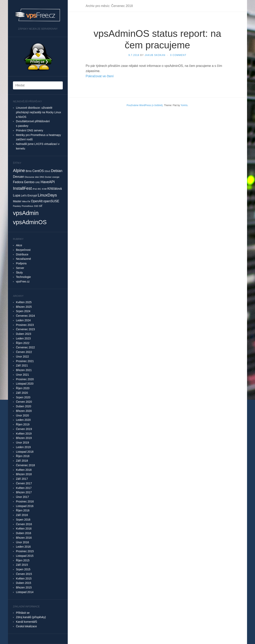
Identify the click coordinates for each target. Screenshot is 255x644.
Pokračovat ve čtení (100, 76)
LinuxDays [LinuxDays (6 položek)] (47, 195)
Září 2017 (22, 479)
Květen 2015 (24, 579)
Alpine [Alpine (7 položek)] (19, 171)
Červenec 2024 (25, 316)
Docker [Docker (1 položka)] (48, 177)
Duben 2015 (24, 583)
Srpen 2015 (23, 569)
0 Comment (178, 55)
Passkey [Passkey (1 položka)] (17, 206)
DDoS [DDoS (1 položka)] (47, 171)
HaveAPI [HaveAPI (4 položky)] (48, 182)
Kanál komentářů (26, 622)
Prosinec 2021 (25, 361)
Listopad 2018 (25, 452)
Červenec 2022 (25, 347)
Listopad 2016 (25, 506)
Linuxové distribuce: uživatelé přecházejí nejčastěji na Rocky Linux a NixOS (38, 112)
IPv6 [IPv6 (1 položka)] (35, 189)
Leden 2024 (23, 320)
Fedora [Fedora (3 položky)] (18, 182)
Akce (19, 245)
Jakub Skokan (155, 55)
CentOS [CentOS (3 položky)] (38, 171)
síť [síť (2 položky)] (41, 206)
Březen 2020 (24, 411)
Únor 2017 (22, 497)
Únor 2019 (22, 443)
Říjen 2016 (23, 510)
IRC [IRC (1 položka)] (39, 189)
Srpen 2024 (23, 311)
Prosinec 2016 (25, 501)
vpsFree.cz (23, 281)
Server (20, 268)
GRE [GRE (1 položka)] (38, 182)
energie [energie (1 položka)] (56, 177)
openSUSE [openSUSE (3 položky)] (51, 201)
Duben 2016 (24, 533)
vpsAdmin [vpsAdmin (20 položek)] (26, 213)
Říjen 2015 (23, 560)
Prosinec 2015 (25, 551)
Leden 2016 (23, 547)
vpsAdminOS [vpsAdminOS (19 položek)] (30, 222)
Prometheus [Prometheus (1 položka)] (27, 206)
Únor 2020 (22, 415)
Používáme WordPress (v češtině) (145, 105)
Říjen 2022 (23, 343)
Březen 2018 (24, 474)
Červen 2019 (24, 429)
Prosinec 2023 (25, 325)
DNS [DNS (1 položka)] (42, 177)
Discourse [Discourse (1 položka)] (30, 177)
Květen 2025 (24, 302)
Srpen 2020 (23, 397)
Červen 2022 (24, 352)
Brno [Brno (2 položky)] (29, 171)
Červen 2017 (24, 483)
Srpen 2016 (23, 520)
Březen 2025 (24, 307)
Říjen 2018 (23, 456)
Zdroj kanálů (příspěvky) (31, 617)
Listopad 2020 (25, 384)
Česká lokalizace (26, 626)
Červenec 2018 (25, 465)
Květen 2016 (24, 529)
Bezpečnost (23, 250)
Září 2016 (22, 515)
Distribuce (22, 254)
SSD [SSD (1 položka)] (36, 206)
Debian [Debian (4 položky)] (57, 171)
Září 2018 (22, 461)
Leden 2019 (23, 447)
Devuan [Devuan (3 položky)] (19, 177)
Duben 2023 (24, 334)
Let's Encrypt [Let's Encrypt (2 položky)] (29, 195)
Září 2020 (22, 393)
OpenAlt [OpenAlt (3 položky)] (37, 201)
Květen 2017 (24, 488)
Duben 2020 (24, 406)
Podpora (21, 263)
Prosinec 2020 (25, 379)
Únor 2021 (22, 375)
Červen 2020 (24, 402)
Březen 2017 (24, 492)
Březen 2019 (24, 438)
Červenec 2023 (25, 329)
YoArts (184, 105)
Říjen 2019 (23, 424)
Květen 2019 (24, 434)
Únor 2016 (22, 542)
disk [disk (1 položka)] (37, 177)
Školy (19, 273)
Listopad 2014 (25, 592)
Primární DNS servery (29, 130)
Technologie (23, 277)
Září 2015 (22, 565)
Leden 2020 (23, 420)
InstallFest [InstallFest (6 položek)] (22, 188)
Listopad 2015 (25, 556)
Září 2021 (22, 365)
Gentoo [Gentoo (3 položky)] (29, 182)
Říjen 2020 (23, 388)
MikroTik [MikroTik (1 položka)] (26, 201)
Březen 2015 (24, 587)
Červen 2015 (24, 574)
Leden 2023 (23, 338)
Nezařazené (24, 259)
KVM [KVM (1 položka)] (44, 189)
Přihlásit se (23, 613)
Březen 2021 (24, 370)
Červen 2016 (24, 524)
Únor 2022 (22, 357)
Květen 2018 (24, 470)
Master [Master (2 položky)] (17, 201)
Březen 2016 (24, 538)
